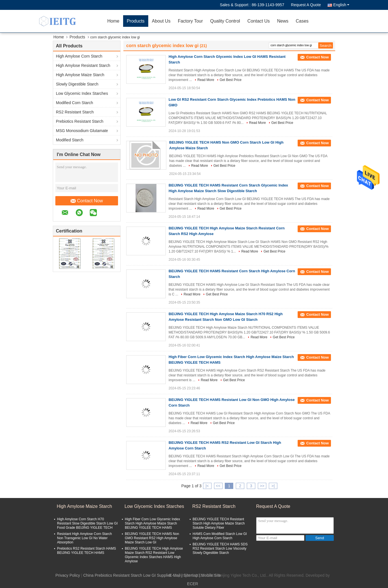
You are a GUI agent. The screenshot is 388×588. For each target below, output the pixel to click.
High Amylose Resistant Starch (83, 65)
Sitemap (191, 575)
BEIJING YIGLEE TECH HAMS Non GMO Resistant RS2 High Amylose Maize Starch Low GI (152, 538)
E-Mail (175, 575)
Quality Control (225, 21)
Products (136, 21)
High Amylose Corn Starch (79, 56)
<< (218, 486)
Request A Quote (306, 5)
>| (273, 486)
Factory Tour (190, 21)
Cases (302, 21)
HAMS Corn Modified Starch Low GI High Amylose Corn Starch (220, 536)
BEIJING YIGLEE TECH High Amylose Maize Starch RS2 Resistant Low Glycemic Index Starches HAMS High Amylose (154, 555)
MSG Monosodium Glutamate (82, 131)
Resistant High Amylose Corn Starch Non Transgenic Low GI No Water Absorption (84, 538)
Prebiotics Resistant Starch (80, 121)
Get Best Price (231, 80)
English (341, 5)
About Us (161, 21)
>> (262, 486)
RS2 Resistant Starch (75, 112)
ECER (193, 584)
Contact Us (259, 21)
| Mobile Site (210, 575)
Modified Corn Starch (75, 103)
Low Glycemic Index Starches (82, 93)
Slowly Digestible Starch (77, 84)
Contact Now (87, 201)
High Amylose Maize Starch (80, 75)
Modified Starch (70, 140)
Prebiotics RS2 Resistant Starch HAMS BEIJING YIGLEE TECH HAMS (87, 551)
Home (113, 21)
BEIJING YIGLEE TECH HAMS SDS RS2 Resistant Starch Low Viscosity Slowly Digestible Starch (220, 548)
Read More (206, 80)
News (283, 21)
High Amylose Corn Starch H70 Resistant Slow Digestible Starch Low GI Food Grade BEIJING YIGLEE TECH (87, 523)
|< (207, 486)
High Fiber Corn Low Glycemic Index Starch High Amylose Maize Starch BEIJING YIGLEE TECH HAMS (152, 523)
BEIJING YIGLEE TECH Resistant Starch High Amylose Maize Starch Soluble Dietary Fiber (219, 523)
